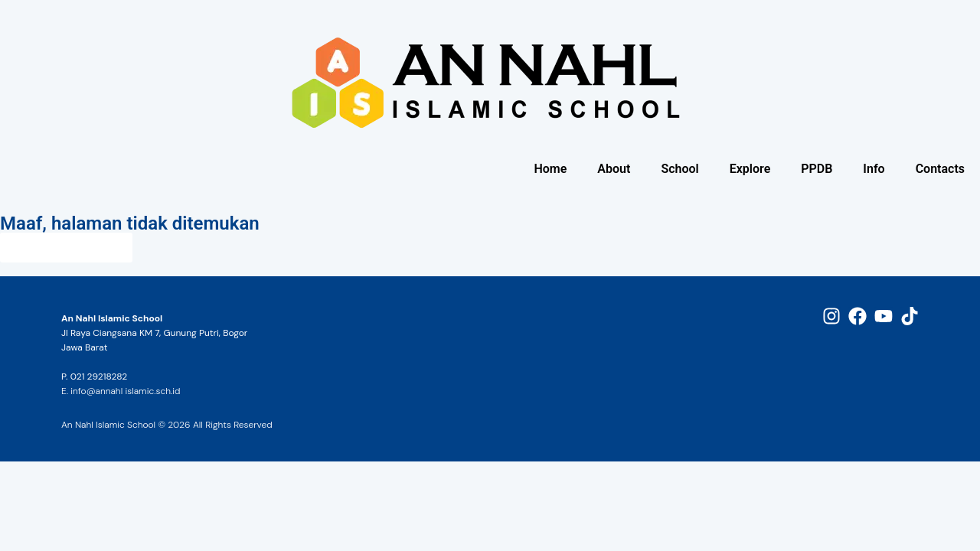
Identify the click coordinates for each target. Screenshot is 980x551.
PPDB (817, 169)
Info (874, 169)
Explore (750, 169)
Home (550, 169)
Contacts (940, 169)
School (679, 169)
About (614, 169)
